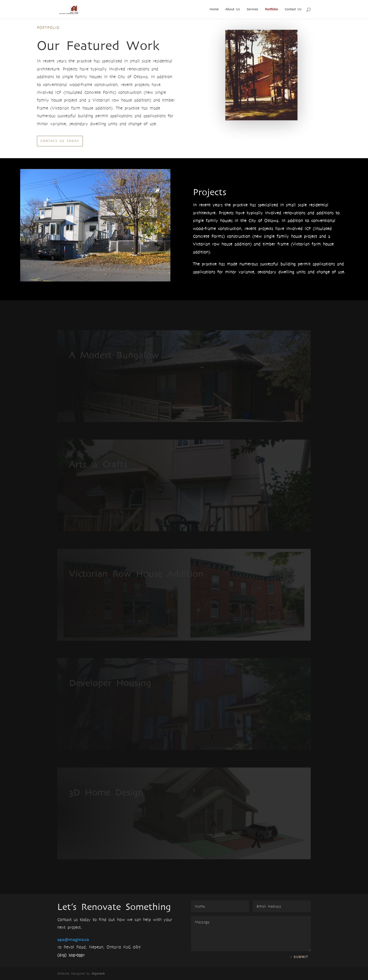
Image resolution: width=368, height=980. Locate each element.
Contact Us (293, 9)
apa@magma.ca (73, 939)
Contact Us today (60, 141)
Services (252, 9)
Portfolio (271, 9)
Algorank (98, 974)
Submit (301, 957)
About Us (233, 9)
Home (214, 9)
